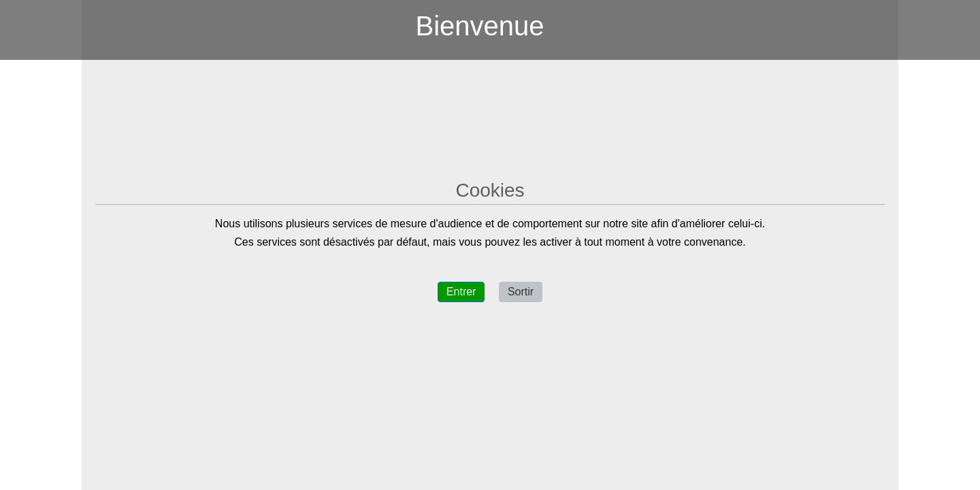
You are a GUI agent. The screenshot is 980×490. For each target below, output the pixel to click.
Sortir (521, 292)
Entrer (461, 292)
